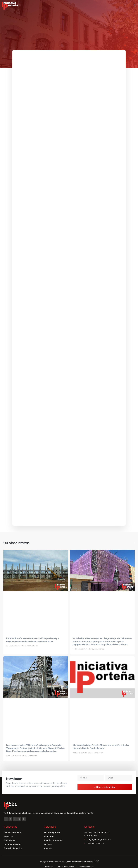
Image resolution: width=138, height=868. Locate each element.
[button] (135, 6)
